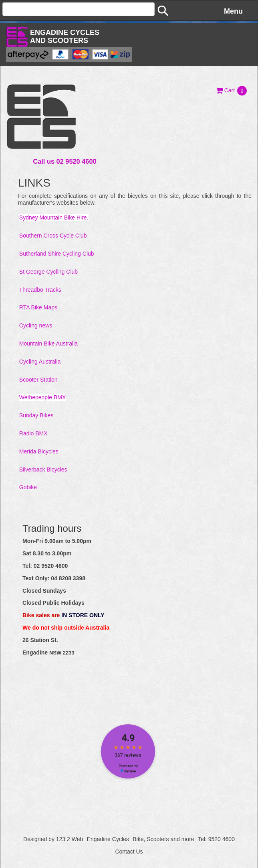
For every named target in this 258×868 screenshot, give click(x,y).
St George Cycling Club (48, 272)
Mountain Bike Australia (48, 344)
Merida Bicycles (39, 451)
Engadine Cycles (108, 839)
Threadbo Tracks (40, 290)
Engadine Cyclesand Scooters (65, 37)
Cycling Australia (40, 362)
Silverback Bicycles (43, 470)
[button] (232, 90)
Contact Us (129, 852)
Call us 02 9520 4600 (64, 161)
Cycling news (36, 325)
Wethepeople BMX (42, 397)
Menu (233, 11)
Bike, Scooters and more (163, 839)
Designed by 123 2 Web (53, 839)
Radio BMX (33, 433)
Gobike (28, 487)
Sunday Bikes (36, 415)
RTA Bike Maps (38, 307)
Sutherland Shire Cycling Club (57, 254)
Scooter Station (38, 380)
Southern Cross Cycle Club (53, 236)
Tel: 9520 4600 (216, 839)
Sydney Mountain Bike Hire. (54, 218)
